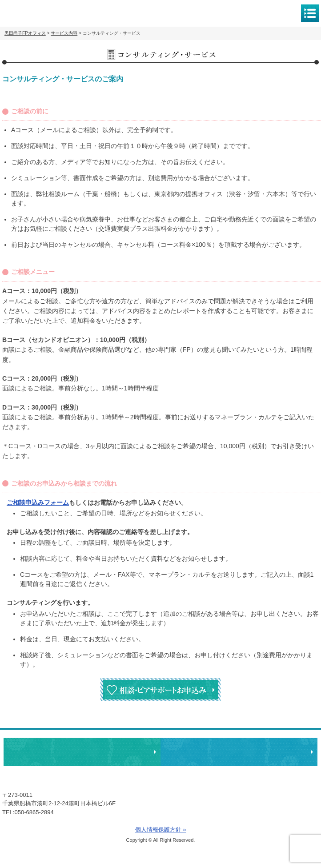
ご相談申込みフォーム (38, 502)
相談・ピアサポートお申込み (160, 690)
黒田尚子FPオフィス (44, 13)
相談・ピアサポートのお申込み (82, 752)
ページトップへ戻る (287, 724)
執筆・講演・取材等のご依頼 (239, 752)
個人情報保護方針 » (161, 830)
